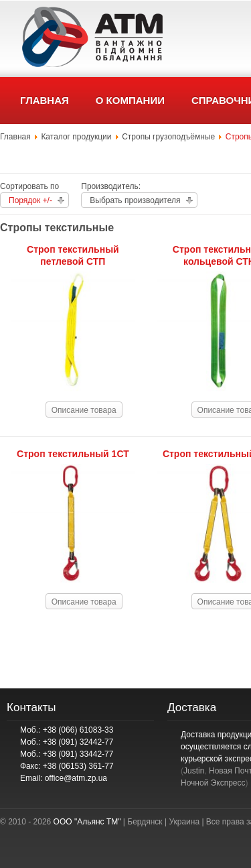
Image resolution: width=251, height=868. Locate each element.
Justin (194, 771)
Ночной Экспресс (213, 783)
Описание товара (84, 410)
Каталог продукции (76, 137)
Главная (15, 137)
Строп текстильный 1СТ (73, 454)
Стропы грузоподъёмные (168, 137)
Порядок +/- (30, 200)
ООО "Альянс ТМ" (87, 822)
